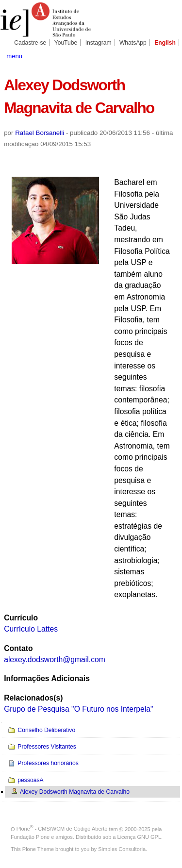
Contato (18, 648)
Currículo (21, 618)
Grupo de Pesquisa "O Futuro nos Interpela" (78, 709)
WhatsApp (133, 43)
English (165, 43)
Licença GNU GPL (139, 837)
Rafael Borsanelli (40, 133)
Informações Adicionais (47, 678)
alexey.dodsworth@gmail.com (55, 659)
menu (14, 56)
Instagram (99, 43)
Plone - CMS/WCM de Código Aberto (62, 829)
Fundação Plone (30, 837)
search (170, 55)
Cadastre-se (30, 43)
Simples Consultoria (122, 849)
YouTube (66, 43)
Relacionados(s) (33, 698)
